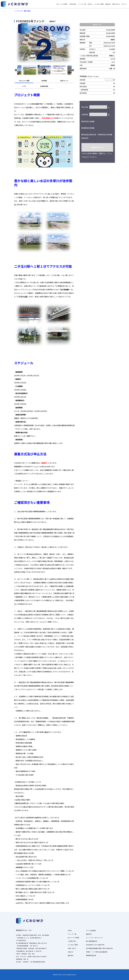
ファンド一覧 (82, 4)
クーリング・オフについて (95, 938)
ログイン (124, 4)
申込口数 (85, 107)
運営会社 (108, 4)
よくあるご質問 (99, 4)
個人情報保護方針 (92, 941)
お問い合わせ (116, 4)
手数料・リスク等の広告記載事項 (97, 952)
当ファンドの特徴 (62, 4)
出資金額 (85, 114)
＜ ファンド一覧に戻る (22, 11)
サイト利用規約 (91, 931)
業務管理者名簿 (91, 955)
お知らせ (90, 4)
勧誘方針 (89, 934)
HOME (70, 931)
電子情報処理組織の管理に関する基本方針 (99, 948)
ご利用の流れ (73, 4)
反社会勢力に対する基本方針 (95, 945)
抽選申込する (97, 147)
